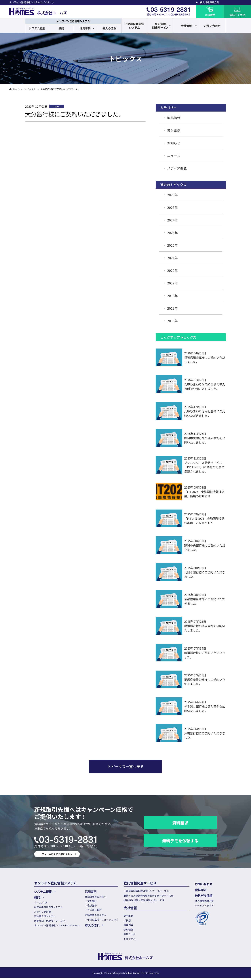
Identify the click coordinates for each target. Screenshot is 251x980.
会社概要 (128, 916)
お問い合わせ (204, 884)
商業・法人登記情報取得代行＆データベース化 (149, 896)
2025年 (172, 207)
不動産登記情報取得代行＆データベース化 (146, 891)
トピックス (30, 89)
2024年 (172, 220)
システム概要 (37, 28)
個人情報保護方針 (210, 2)
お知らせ (174, 143)
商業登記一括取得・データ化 (50, 921)
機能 (61, 28)
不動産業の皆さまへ (96, 915)
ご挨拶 (127, 921)
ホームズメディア (204, 905)
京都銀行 (92, 901)
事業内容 (128, 926)
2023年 (172, 233)
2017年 (172, 308)
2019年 (172, 283)
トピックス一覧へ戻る (126, 766)
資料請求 (180, 823)
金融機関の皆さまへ (96, 897)
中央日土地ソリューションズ (103, 920)
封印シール (130, 935)
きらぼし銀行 (94, 910)
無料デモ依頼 (204, 895)
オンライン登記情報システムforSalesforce (57, 926)
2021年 (172, 258)
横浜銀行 (92, 906)
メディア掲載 (177, 168)
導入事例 (174, 130)
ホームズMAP (41, 902)
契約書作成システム (45, 917)
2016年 (172, 321)
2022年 (172, 245)
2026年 (172, 195)
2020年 (172, 270)
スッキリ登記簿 (42, 912)
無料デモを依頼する (180, 841)
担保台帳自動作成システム (48, 907)
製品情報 (174, 118)
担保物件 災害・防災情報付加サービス (144, 900)
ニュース (174, 156)
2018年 (172, 296)
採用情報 (128, 931)
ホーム (16, 89)
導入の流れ (109, 28)
